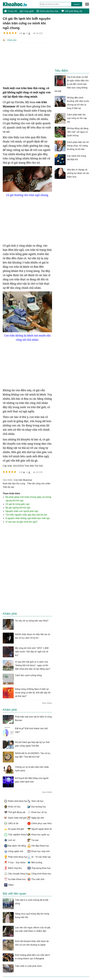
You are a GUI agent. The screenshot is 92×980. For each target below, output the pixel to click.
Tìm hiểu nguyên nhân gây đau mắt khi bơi (26, 514)
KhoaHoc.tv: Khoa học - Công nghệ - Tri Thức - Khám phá (18, 4)
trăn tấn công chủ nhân (39, 483)
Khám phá (12, 40)
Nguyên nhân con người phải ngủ (22, 511)
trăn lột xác (8, 487)
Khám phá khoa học (48, 11)
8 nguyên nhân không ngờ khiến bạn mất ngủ (28, 518)
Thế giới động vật (72, 11)
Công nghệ (27, 11)
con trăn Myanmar (23, 480)
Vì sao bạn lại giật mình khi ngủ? (21, 522)
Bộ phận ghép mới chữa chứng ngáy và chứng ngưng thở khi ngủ (28, 499)
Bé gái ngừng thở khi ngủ (18, 507)
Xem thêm (47, 703)
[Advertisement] (27, 64)
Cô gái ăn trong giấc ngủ (18, 504)
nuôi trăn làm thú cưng (14, 483)
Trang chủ (11, 11)
